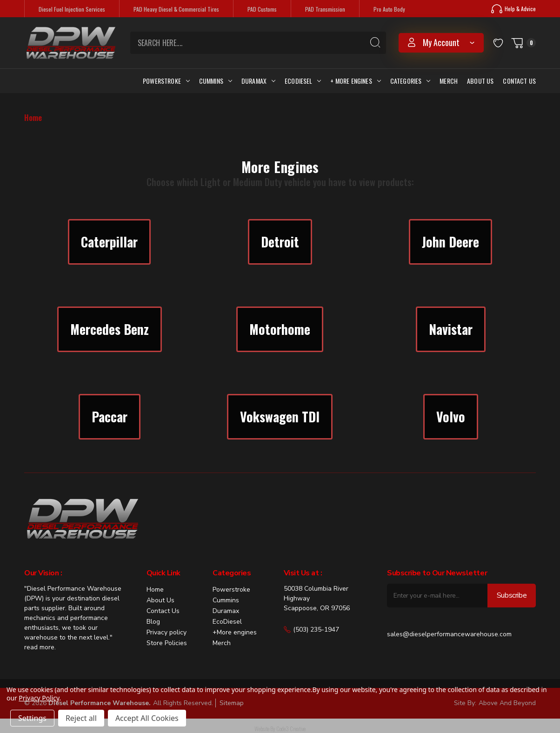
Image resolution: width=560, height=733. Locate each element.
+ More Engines (355, 81)
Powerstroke (166, 81)
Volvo (451, 416)
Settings (32, 718)
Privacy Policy (39, 698)
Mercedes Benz (110, 329)
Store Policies (167, 643)
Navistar (451, 329)
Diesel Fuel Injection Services (72, 9)
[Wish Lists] (498, 43)
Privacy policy (167, 632)
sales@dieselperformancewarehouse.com (449, 634)
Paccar (110, 416)
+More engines (235, 632)
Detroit (280, 242)
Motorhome (280, 329)
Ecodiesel (303, 81)
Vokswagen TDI (280, 416)
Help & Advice (513, 9)
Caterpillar (109, 242)
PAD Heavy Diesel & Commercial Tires (176, 9)
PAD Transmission (325, 9)
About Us (480, 81)
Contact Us (519, 81)
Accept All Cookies (147, 718)
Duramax (258, 81)
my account (441, 42)
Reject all (81, 718)
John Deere (450, 242)
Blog (153, 622)
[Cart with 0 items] (523, 43)
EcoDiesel (227, 622)
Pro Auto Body (389, 9)
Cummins (216, 81)
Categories (410, 81)
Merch (449, 81)
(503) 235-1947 (311, 630)
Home (155, 590)
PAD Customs (262, 9)
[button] (109, 242)
